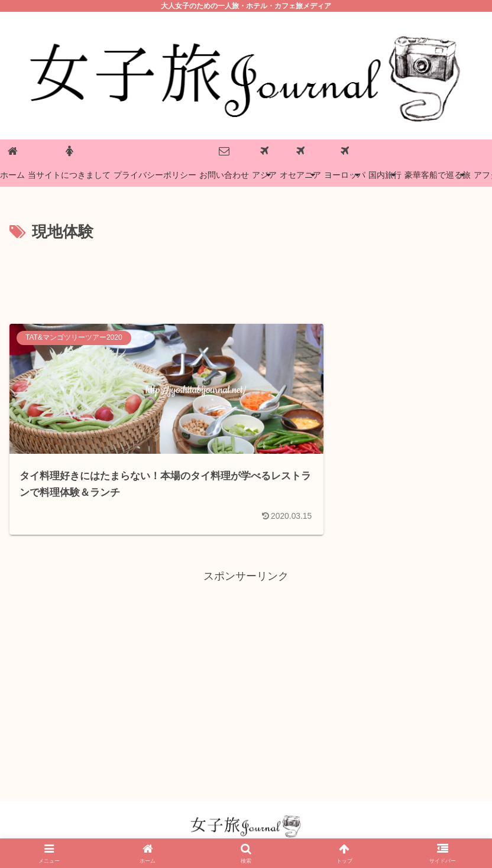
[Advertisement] (246, 278)
